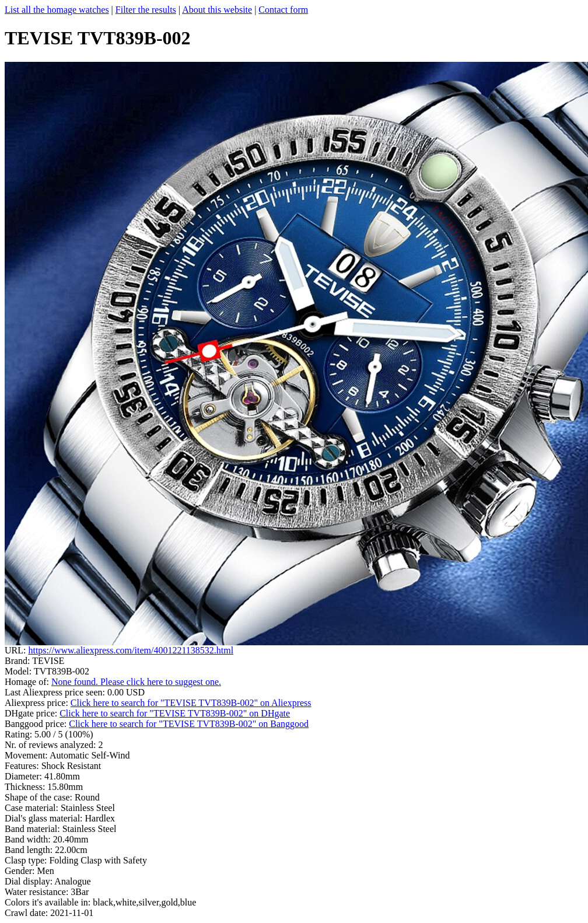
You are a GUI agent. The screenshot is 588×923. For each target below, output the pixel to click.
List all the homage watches (57, 10)
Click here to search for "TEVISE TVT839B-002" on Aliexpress (191, 703)
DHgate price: (32, 713)
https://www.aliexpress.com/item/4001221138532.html (131, 650)
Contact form (283, 10)
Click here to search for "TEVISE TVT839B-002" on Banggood (189, 724)
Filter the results (146, 10)
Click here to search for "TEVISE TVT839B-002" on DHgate (175, 713)
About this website (217, 10)
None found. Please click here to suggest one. (136, 682)
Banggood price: (37, 724)
